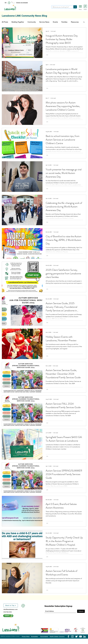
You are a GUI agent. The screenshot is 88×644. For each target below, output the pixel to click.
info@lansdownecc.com (11, 609)
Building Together (18, 22)
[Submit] (81, 611)
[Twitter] (76, 637)
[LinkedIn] (85, 637)
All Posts (5, 22)
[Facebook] (68, 637)
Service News (44, 22)
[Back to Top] (11, 605)
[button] (80, 6)
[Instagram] (72, 637)
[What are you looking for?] (61, 7)
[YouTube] (81, 637)
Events (55, 22)
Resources (75, 22)
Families (64, 22)
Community (32, 22)
